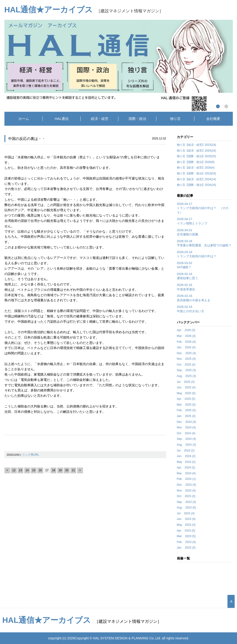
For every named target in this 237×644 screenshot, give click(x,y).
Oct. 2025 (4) (186, 365)
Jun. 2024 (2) (186, 456)
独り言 (175, 119)
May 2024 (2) (186, 462)
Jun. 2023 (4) (186, 519)
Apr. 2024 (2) (186, 468)
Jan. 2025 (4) (186, 416)
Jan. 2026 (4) (186, 347)
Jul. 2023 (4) (186, 513)
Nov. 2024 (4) (186, 427)
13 (21, 470)
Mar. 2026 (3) (186, 336)
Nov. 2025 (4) (186, 359)
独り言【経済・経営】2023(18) (197, 145)
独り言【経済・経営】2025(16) (197, 151)
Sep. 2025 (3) (186, 370)
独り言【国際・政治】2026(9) (196, 162)
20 (67, 470)
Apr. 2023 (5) (186, 531)
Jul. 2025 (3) (186, 382)
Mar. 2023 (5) (186, 536)
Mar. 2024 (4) (186, 473)
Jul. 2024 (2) (186, 451)
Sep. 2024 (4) (186, 439)
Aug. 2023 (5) (186, 508)
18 (54, 470)
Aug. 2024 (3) (186, 445)
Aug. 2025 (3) (186, 376)
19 (60, 470)
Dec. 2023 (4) (186, 485)
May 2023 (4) (186, 525)
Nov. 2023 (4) (186, 491)
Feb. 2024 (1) (186, 479)
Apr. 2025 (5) (186, 399)
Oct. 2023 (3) (186, 496)
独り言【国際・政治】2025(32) (197, 156)
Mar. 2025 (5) (186, 405)
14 (27, 470)
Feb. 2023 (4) (186, 542)
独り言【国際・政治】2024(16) (197, 185)
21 (73, 470)
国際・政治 (137, 119)
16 (40, 470)
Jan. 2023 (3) (186, 548)
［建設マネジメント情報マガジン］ (84, 11)
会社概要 (213, 119)
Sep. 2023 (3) (186, 502)
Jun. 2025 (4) (186, 387)
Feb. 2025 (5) (186, 410)
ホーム (24, 119)
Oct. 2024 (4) (186, 433)
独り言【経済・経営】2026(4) (196, 168)
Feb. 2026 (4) (186, 342)
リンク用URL (31, 455)
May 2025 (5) (186, 393)
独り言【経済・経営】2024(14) (197, 179)
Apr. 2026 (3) (186, 330)
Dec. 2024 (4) (186, 422)
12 (14, 470)
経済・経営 (100, 119)
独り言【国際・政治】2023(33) (197, 173)
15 (34, 470)
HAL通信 (62, 119)
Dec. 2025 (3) (186, 353)
